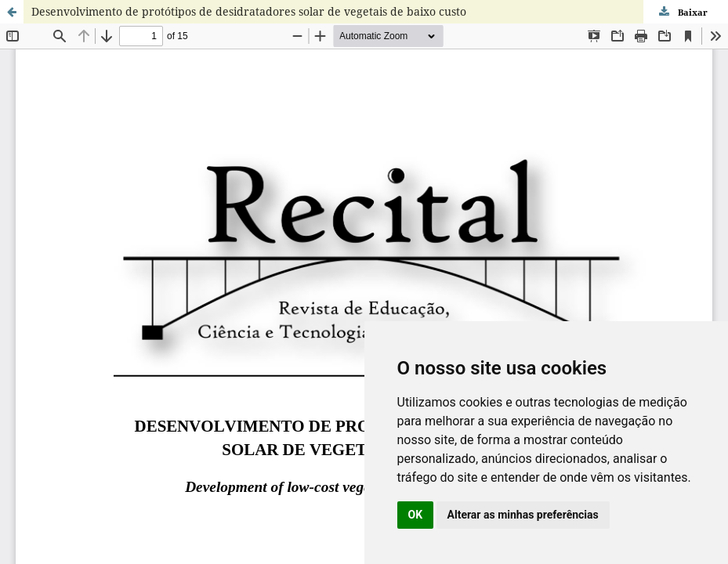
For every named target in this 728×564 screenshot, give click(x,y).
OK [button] (416, 515)
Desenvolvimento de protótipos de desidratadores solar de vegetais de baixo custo (249, 11)
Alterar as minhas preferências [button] (523, 515)
